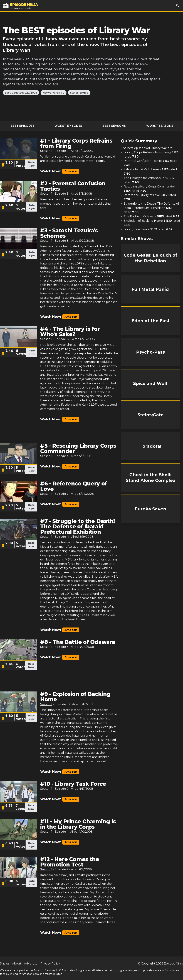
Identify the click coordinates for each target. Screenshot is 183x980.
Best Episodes (23, 126)
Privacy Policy (50, 964)
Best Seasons (114, 126)
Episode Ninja (173, 964)
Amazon (71, 171)
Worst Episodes (68, 126)
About (17, 964)
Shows (5, 964)
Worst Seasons (160, 126)
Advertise (31, 964)
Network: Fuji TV (54, 93)
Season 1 (46, 151)
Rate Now (31, 164)
